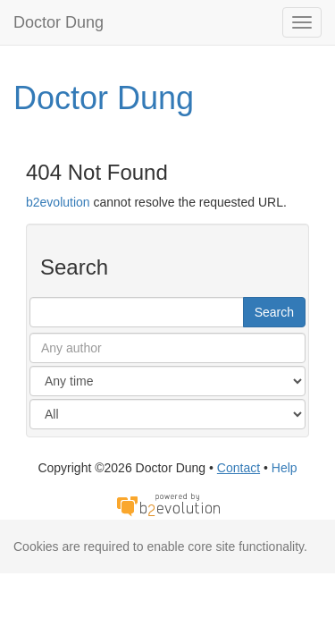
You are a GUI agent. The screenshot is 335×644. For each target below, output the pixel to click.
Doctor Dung (59, 22)
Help (285, 468)
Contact (239, 468)
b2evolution (58, 202)
